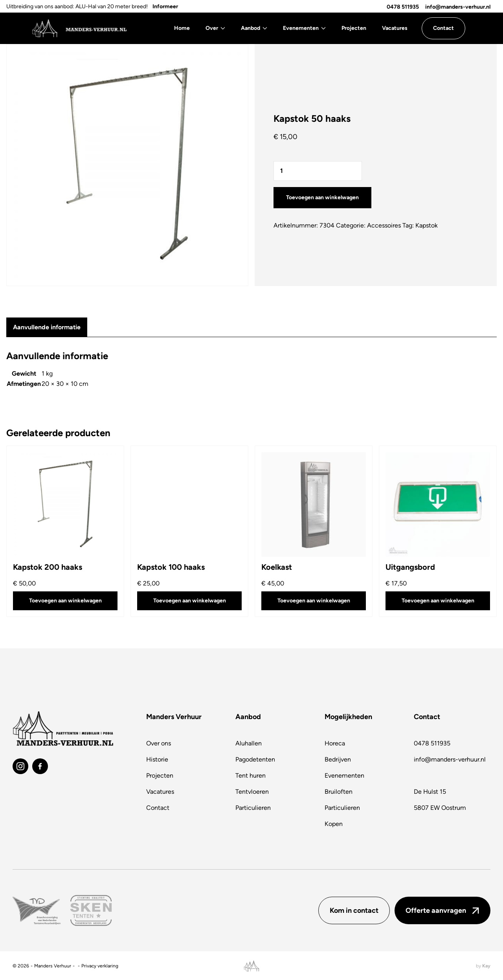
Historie (157, 759)
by (483, 966)
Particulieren (253, 808)
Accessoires (384, 225)
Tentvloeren (252, 792)
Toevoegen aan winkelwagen (322, 197)
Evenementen (304, 28)
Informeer (165, 6)
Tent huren (251, 775)
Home (182, 28)
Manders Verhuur (53, 966)
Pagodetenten (255, 759)
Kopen (334, 824)
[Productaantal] (318, 171)
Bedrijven (338, 759)
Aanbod (254, 28)
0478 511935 (403, 7)
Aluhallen (249, 743)
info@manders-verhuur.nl (458, 7)
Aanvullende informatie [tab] (47, 327)
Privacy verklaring (100, 966)
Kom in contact (354, 910)
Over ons (159, 743)
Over (215, 28)
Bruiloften (339, 792)
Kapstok (427, 225)
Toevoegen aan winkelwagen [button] (65, 601)
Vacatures (395, 28)
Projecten (354, 28)
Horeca (335, 743)
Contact (158, 808)
